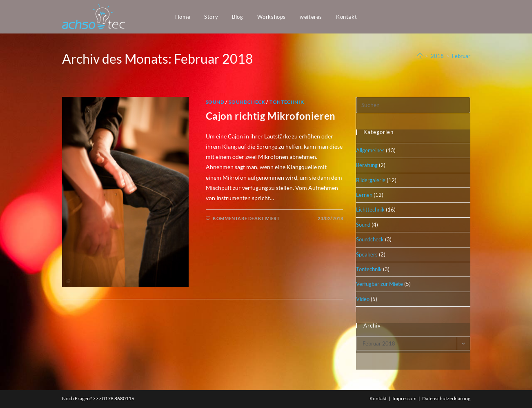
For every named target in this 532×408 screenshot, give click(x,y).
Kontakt (378, 398)
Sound (215, 102)
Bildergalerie (371, 180)
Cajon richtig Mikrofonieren (271, 116)
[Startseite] (420, 56)
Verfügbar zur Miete (380, 284)
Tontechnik (287, 102)
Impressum (404, 398)
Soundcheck (247, 102)
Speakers (367, 254)
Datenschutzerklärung (446, 398)
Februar (461, 56)
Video (363, 299)
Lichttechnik (370, 210)
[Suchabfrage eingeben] (413, 105)
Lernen (364, 195)
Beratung (367, 165)
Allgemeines (370, 150)
